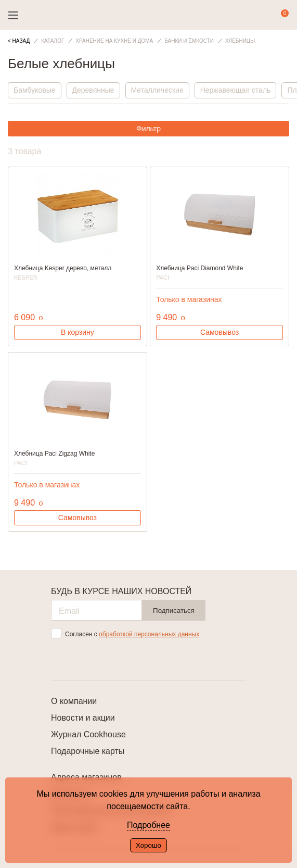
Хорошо (148, 845)
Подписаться (174, 611)
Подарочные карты (88, 751)
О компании (74, 701)
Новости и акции (83, 718)
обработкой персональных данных (149, 634)
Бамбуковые (35, 90)
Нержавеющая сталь (236, 90)
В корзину (78, 332)
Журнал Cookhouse (88, 734)
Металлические (157, 90)
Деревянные (93, 90)
